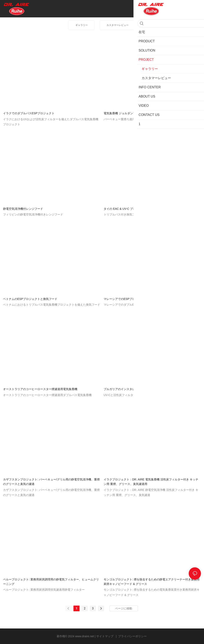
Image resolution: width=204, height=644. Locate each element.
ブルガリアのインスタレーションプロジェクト (134, 389)
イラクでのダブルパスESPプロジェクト (29, 113)
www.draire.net (85, 636)
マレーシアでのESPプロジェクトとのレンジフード (136, 299)
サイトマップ (105, 636)
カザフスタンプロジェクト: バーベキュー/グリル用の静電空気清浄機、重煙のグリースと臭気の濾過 (51, 482)
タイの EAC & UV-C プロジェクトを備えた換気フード (138, 209)
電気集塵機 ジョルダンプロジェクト (127, 113)
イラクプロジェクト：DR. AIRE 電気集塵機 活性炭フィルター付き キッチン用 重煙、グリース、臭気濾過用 (151, 482)
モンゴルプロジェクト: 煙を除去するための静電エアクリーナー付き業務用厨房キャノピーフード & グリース (152, 582)
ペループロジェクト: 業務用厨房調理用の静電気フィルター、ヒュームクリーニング (51, 582)
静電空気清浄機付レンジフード (23, 209)
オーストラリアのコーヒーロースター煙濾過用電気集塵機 (40, 389)
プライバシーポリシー (132, 636)
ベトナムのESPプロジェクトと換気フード (30, 299)
